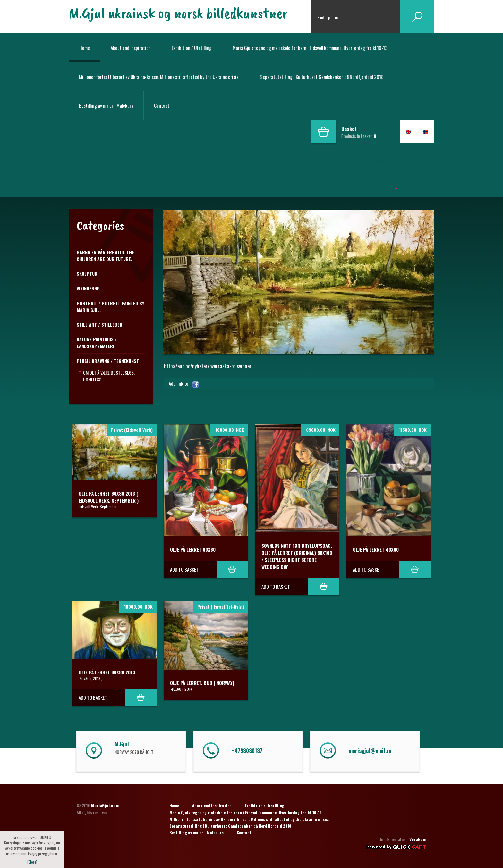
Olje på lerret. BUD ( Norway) (202, 683)
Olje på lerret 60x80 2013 (107, 672)
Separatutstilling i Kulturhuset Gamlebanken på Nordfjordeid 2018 (322, 77)
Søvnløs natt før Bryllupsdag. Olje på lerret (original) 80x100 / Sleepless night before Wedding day (297, 556)
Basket (349, 129)
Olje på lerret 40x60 (376, 549)
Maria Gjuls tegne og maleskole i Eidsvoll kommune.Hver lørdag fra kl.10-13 (354, 161)
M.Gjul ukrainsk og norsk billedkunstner (178, 13)
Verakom (418, 839)
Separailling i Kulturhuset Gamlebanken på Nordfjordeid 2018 (355, 186)
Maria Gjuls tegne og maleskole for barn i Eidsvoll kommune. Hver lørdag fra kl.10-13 (310, 48)
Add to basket (184, 569)
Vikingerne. (89, 288)
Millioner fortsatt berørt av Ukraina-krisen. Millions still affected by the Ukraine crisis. (159, 77)
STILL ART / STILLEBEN (99, 325)
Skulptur (87, 274)
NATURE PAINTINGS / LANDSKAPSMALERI (97, 343)
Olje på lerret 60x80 (193, 549)
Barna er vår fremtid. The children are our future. (105, 255)
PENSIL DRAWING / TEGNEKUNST (108, 361)
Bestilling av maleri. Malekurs (106, 105)
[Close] (32, 862)
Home (85, 48)
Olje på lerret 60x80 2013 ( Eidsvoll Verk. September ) (109, 497)
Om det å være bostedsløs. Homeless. (109, 376)
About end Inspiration (131, 48)
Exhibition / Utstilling (192, 48)
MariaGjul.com (105, 805)
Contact (162, 105)
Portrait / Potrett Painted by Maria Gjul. (110, 306)
